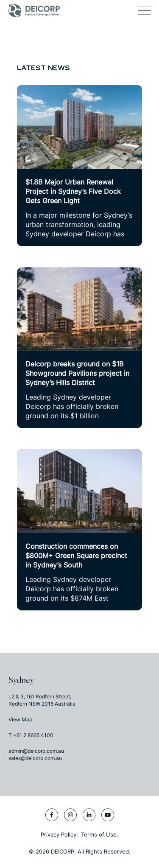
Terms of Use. (100, 835)
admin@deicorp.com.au (36, 751)
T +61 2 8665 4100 (31, 735)
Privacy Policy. (59, 835)
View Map (20, 719)
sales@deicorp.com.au (35, 758)
